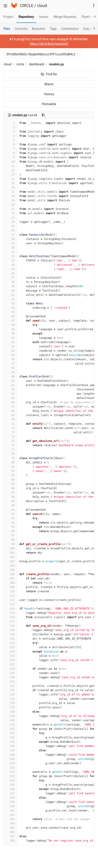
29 (10, 243)
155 (10, 785)
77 (10, 450)
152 (10, 772)
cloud (42, 6)
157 (10, 793)
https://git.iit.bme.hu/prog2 (49, 44)
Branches (39, 29)
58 (10, 368)
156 (10, 789)
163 (10, 819)
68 (10, 411)
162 (10, 815)
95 (10, 527)
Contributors (70, 29)
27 (10, 235)
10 (10, 162)
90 (10, 505)
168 (10, 841)
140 (10, 720)
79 (10, 458)
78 (10, 454)
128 (10, 669)
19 (10, 200)
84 (10, 480)
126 (10, 660)
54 (10, 351)
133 (10, 690)
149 (10, 759)
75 (10, 441)
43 (10, 304)
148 (10, 755)
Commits (21, 29)
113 (10, 604)
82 (10, 471)
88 (10, 497)
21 (10, 209)
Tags (53, 29)
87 (10, 493)
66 (10, 402)
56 (10, 359)
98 (10, 540)
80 (10, 462)
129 (10, 673)
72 (10, 428)
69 (10, 415)
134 (10, 695)
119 (10, 630)
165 (10, 828)
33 (10, 261)
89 (10, 501)
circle (20, 64)
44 (10, 308)
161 (10, 811)
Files (7, 29)
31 (10, 252)
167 (10, 836)
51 (10, 338)
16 (10, 187)
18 (10, 196)
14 (10, 179)
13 (10, 175)
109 (10, 587)
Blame (49, 84)
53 (10, 346)
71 (10, 424)
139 (10, 716)
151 (10, 768)
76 (10, 445)
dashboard (36, 64)
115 (10, 613)
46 (10, 316)
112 (10, 600)
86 (10, 488)
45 (10, 312)
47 (10, 321)
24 (10, 222)
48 (10, 325)
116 (10, 617)
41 (10, 295)
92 (10, 514)
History (49, 94)
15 (10, 183)
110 (10, 591)
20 (10, 205)
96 (10, 531)
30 (10, 248)
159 (10, 802)
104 (10, 566)
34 (10, 265)
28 (10, 239)
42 (10, 299)
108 (10, 583)
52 (10, 342)
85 (10, 484)
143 (10, 733)
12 (10, 170)
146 (10, 746)
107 (10, 579)
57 (10, 364)
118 (10, 626)
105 (10, 570)
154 (10, 780)
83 (10, 475)
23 (10, 218)
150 (10, 763)
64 (10, 394)
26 (10, 230)
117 (10, 621)
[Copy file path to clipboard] (43, 115)
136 (10, 703)
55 (10, 355)
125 (10, 656)
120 (10, 634)
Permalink (49, 104)
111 (10, 596)
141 (10, 725)
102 (10, 557)
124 (10, 652)
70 (10, 420)
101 (10, 553)
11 (10, 166)
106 (10, 574)
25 (10, 226)
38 (10, 282)
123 (10, 647)
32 (10, 256)
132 (10, 686)
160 (10, 806)
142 (10, 729)
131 (10, 682)
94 (10, 523)
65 (10, 398)
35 (10, 269)
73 (10, 432)
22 (10, 213)
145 (10, 742)
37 (10, 278)
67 (10, 407)
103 (10, 561)
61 (10, 381)
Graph (87, 29)
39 (10, 286)
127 (10, 664)
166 (10, 832)
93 (10, 518)
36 (10, 273)
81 (10, 467)
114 (10, 609)
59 (10, 372)
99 (10, 544)
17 (10, 192)
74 (10, 437)
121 (10, 639)
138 (10, 712)
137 (10, 707)
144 (10, 738)
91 (10, 510)
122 (10, 643)
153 (10, 776)
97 (10, 536)
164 (10, 823)
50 (10, 334)
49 (10, 329)
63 (10, 389)
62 (10, 385)
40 (10, 291)
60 (10, 377)
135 (10, 699)
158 (10, 798)
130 (10, 677)
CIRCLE (27, 6)
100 (10, 548)
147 (10, 750)
